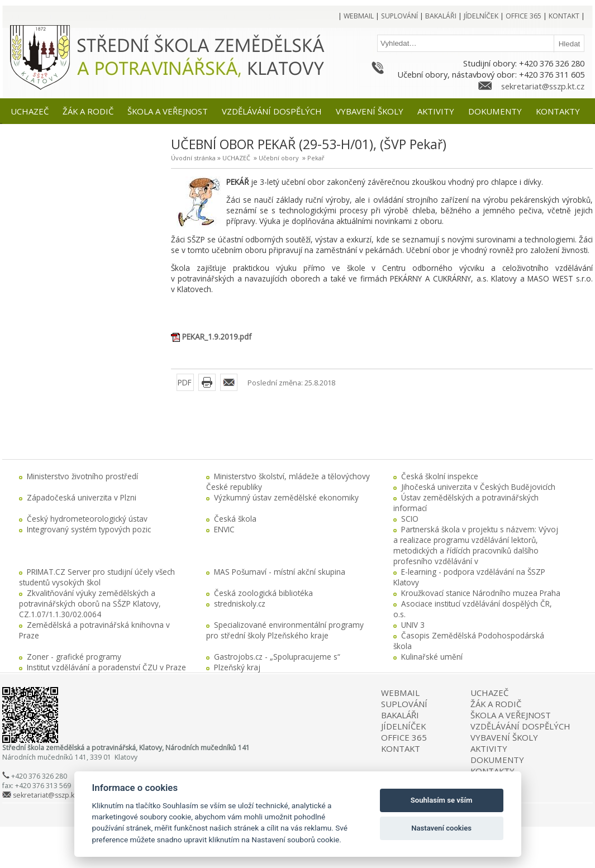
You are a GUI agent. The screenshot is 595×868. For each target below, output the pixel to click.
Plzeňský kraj (237, 667)
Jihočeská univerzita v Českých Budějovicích (478, 487)
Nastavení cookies (441, 828)
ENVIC (224, 529)
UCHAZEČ (236, 158)
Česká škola (235, 519)
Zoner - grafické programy (74, 657)
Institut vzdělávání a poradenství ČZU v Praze (106, 667)
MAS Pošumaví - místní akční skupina (280, 572)
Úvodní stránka (193, 158)
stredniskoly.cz (240, 604)
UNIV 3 (413, 625)
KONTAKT (401, 748)
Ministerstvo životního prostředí (82, 476)
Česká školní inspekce (440, 476)
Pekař (316, 158)
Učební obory (279, 158)
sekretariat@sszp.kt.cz (543, 86)
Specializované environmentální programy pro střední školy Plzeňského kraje (285, 630)
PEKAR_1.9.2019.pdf (217, 337)
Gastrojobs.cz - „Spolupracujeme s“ (277, 657)
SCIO (410, 519)
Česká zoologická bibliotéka (263, 593)
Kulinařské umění (432, 657)
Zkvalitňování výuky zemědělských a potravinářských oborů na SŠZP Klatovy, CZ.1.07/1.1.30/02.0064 (90, 604)
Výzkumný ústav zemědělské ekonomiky (286, 497)
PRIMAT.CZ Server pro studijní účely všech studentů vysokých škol (97, 577)
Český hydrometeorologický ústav (87, 519)
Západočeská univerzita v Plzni (82, 497)
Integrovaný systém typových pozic (89, 529)
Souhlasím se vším (442, 800)
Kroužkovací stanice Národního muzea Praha (481, 593)
